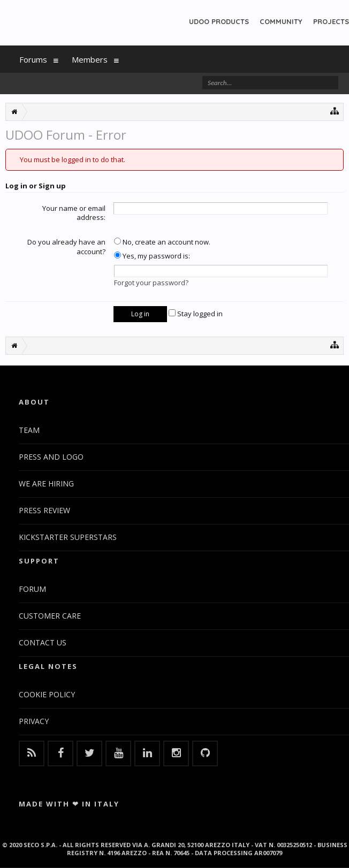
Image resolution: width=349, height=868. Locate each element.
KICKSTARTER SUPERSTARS (68, 537)
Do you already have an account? (66, 247)
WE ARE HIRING (46, 484)
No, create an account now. (162, 242)
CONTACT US (43, 642)
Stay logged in (196, 314)
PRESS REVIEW (44, 510)
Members (90, 59)
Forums (33, 59)
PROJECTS (331, 21)
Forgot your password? (151, 283)
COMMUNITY (281, 21)
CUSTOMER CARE (50, 616)
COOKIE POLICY (47, 694)
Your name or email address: (74, 213)
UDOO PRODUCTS (219, 21)
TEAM (29, 430)
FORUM (32, 589)
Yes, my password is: (152, 256)
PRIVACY (34, 721)
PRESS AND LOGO (51, 457)
